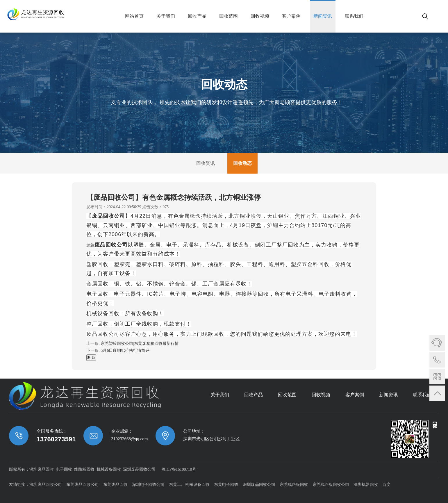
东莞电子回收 (226, 485)
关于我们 (166, 16)
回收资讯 (206, 163)
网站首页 (134, 16)
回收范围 (229, 16)
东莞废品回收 (115, 485)
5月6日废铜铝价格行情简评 (125, 351)
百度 (386, 485)
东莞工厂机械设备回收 (189, 485)
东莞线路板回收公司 (331, 485)
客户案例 (291, 16)
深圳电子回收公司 (148, 485)
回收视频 (260, 16)
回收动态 (242, 163)
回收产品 (197, 16)
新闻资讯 (323, 16)
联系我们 (354, 16)
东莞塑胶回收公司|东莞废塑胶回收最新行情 (140, 344)
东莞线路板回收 (294, 485)
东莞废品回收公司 (83, 485)
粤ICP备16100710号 (179, 469)
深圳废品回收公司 (46, 485)
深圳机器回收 (366, 485)
